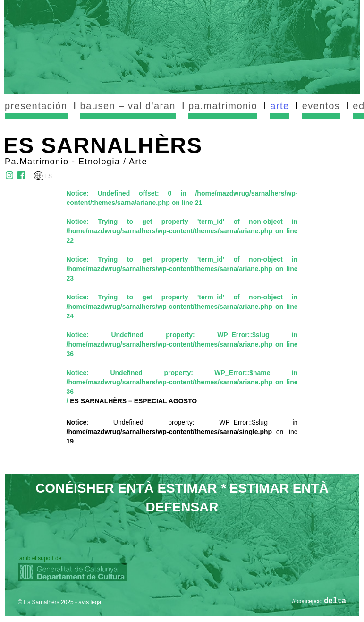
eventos (321, 106)
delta (335, 601)
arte (279, 106)
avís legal (90, 602)
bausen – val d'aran (128, 106)
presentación (36, 106)
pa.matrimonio (223, 106)
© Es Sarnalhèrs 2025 (46, 602)
